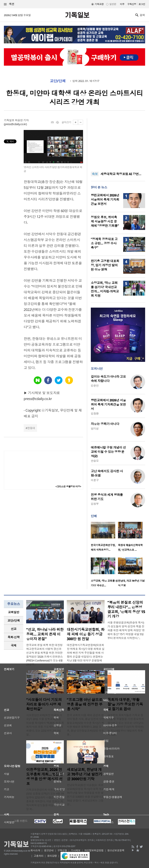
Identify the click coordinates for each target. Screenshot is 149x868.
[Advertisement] (118, 143)
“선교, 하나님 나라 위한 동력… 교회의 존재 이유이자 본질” (45, 634)
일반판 (113, 4)
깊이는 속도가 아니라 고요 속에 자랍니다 (108, 379)
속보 (95, 174)
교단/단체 (58, 81)
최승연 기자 (22, 120)
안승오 (95, 461)
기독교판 (99, 4)
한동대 (31, 428)
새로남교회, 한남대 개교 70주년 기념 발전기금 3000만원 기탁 (84, 774)
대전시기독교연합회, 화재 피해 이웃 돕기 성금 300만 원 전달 (86, 634)
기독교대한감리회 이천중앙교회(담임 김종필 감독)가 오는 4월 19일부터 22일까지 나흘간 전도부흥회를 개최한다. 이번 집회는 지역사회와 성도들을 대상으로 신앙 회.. (45, 799)
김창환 (95, 413)
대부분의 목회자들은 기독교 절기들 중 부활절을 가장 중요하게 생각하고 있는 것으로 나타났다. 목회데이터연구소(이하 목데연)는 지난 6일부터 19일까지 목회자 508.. (126, 725)
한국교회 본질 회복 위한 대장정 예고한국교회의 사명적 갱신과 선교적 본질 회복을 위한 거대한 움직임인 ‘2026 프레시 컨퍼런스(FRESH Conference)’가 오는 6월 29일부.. (45, 655)
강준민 (95, 386)
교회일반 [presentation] (14, 612)
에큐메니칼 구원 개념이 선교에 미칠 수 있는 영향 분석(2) (108, 452)
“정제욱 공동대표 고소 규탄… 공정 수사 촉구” (104, 243)
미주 (122, 4)
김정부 (95, 504)
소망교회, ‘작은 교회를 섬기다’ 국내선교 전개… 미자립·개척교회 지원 (105, 289)
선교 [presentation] (14, 629)
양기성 (95, 429)
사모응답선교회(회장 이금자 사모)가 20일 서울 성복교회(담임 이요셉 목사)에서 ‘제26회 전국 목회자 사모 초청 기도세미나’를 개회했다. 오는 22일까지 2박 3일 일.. (45, 725)
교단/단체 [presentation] (13, 620)
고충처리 (39, 856)
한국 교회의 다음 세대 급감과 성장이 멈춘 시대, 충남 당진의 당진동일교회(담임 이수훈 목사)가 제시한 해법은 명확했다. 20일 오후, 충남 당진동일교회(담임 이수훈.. (85, 725)
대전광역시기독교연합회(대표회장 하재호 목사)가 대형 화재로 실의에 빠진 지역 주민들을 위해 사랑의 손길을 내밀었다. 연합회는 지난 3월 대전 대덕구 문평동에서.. (86, 655)
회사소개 (35, 850)
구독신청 (132, 4)
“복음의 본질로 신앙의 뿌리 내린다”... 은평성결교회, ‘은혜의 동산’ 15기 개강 (126, 609)
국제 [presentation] (14, 645)
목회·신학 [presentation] (13, 637)
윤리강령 (52, 856)
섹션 (9, 4)
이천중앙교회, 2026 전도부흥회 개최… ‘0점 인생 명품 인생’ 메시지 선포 (45, 777)
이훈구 (95, 480)
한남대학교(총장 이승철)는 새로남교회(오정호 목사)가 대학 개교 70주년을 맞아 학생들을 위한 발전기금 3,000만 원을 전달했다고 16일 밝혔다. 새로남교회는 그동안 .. (85, 795)
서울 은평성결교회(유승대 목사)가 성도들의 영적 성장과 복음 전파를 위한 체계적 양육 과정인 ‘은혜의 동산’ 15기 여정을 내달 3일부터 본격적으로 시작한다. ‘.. (126, 630)
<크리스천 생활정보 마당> (68, 486)
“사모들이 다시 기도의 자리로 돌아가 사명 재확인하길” (44, 704)
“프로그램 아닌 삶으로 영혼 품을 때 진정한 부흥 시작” (84, 704)
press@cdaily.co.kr (15, 124)
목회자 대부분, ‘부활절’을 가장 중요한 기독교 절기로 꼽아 (125, 704)
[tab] (14, 612)
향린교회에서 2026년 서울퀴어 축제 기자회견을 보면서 (105, 200)
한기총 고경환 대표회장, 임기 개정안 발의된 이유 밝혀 (105, 265)
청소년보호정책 (116, 850)
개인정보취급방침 (94, 850)
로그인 (142, 4)
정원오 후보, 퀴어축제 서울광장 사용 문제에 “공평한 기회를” (105, 221)
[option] (104, 538)
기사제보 (76, 850)
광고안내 (49, 850)
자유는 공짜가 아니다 (105, 424)
